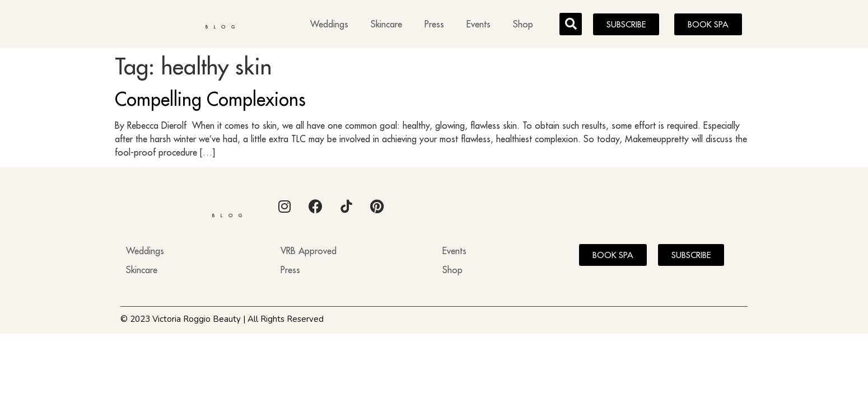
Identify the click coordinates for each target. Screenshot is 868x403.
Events (479, 26)
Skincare (386, 26)
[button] (571, 26)
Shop (523, 26)
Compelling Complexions (210, 102)
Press (434, 26)
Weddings (329, 26)
